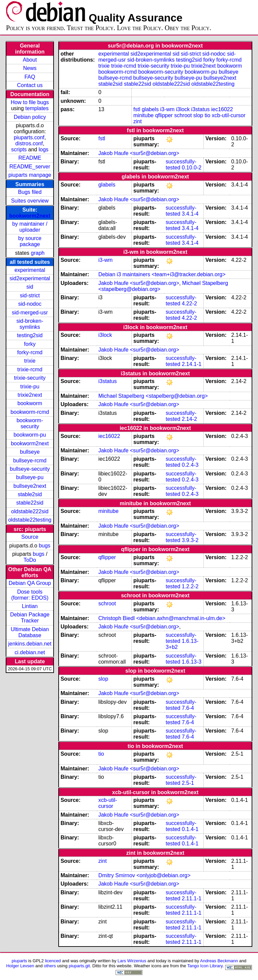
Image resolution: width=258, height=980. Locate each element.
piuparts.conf (29, 137)
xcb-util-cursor (229, 115)
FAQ (30, 77)
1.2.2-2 (190, 586)
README (30, 158)
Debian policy (30, 117)
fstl (137, 109)
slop (198, 115)
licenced (53, 961)
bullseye (30, 452)
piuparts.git (79, 966)
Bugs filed (30, 192)
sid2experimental (30, 278)
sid (30, 287)
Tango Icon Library (205, 966)
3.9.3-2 (190, 540)
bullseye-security (30, 469)
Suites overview (30, 201)
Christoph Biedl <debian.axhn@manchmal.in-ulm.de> (162, 618)
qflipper (164, 115)
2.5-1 (188, 783)
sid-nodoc (30, 304)
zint (138, 121)
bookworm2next (30, 216)
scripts (19, 149)
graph (38, 253)
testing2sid (30, 335)
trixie (30, 361)
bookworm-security (30, 423)
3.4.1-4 (190, 214)
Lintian (30, 606)
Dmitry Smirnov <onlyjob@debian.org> (144, 875)
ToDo (30, 560)
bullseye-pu (30, 477)
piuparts (19, 961)
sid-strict (30, 295)
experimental (30, 270)
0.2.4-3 (190, 465)
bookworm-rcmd (30, 412)
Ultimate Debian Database (30, 632)
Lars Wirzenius (132, 961)
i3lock (183, 109)
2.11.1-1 (191, 898)
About (30, 60)
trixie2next (30, 395)
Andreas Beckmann (219, 961)
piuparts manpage (30, 175)
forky (30, 344)
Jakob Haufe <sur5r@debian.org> (139, 153)
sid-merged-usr (30, 313)
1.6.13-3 (191, 662)
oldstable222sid (30, 511)
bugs (45, 546)
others (50, 966)
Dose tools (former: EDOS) (30, 595)
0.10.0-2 (191, 168)
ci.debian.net (30, 652)
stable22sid (30, 503)
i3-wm (167, 109)
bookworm (30, 403)
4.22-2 (189, 304)
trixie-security (30, 378)
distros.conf (29, 143)
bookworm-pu (30, 435)
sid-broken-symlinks (30, 324)
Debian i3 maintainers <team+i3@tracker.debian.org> (162, 274)
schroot (183, 115)
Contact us (30, 85)
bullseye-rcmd (30, 461)
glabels (150, 109)
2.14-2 (189, 419)
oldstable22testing (30, 520)
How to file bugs (30, 102)
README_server (30, 167)
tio (208, 115)
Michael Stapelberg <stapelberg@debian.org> (153, 396)
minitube (143, 115)
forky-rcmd (30, 352)
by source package (30, 241)
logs (43, 149)
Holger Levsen (20, 966)
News (30, 68)
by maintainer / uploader (30, 227)
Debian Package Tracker (30, 618)
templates (37, 108)
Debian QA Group (30, 583)
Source (30, 537)
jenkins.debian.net (30, 644)
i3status (201, 109)
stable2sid (30, 494)
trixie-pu (30, 387)
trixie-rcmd (30, 369)
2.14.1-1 (191, 364)
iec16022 (222, 109)
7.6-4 (188, 708)
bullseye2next (30, 486)
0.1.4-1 (190, 829)
